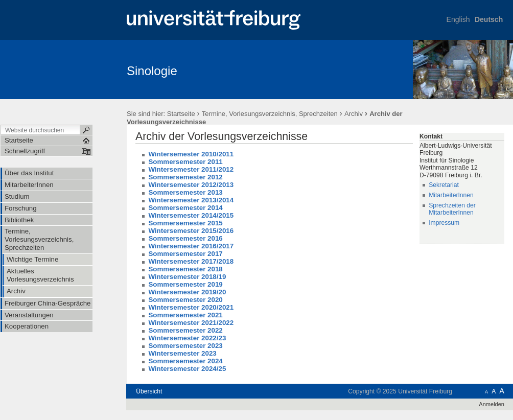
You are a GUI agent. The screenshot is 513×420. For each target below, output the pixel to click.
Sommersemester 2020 (185, 300)
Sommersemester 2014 (185, 208)
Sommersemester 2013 (185, 192)
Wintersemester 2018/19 (187, 277)
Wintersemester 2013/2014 (191, 200)
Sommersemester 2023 (185, 346)
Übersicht (149, 391)
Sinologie (152, 71)
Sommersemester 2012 (185, 177)
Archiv (354, 114)
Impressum (444, 223)
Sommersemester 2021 (185, 315)
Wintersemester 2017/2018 (191, 261)
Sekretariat (444, 185)
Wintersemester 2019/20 (187, 292)
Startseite (181, 114)
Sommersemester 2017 (185, 254)
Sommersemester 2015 (185, 223)
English (458, 19)
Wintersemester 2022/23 (187, 338)
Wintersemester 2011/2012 (191, 169)
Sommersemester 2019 (185, 284)
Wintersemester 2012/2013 (191, 185)
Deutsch (489, 19)
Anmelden (492, 404)
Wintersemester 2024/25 (187, 369)
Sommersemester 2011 (185, 162)
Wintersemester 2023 (182, 353)
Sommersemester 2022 (185, 330)
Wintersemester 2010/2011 (191, 154)
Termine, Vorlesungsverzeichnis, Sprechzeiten (271, 114)
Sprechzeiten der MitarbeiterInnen (452, 209)
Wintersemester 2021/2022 (191, 323)
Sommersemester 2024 (185, 361)
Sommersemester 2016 (185, 238)
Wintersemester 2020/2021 (191, 307)
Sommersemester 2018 (185, 269)
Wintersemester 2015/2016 (191, 231)
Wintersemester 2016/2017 (191, 246)
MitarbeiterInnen (451, 195)
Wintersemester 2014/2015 (191, 215)
